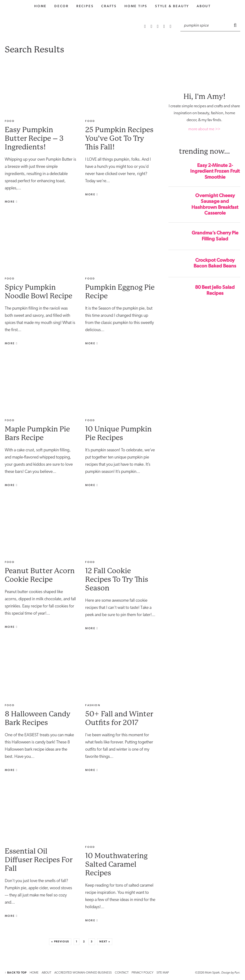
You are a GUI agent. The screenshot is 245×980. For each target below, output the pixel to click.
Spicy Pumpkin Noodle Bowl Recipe (39, 292)
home (40, 6)
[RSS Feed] (146, 26)
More (11, 202)
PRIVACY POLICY (142, 973)
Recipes (85, 6)
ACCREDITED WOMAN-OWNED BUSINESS (83, 973)
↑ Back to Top (16, 973)
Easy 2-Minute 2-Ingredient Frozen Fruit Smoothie (215, 171)
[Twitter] (170, 26)
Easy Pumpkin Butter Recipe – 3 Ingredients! (34, 138)
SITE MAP (163, 973)
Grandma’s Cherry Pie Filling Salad (215, 236)
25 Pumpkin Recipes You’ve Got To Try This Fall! (119, 138)
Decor (61, 6)
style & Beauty (172, 6)
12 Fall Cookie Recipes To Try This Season (117, 579)
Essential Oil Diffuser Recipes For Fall (39, 860)
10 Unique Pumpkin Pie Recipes (118, 433)
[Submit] (235, 25)
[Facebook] (165, 26)
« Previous (60, 942)
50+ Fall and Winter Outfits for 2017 (119, 718)
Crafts (109, 6)
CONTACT (122, 973)
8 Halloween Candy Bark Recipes (38, 718)
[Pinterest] (158, 26)
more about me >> (204, 129)
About (204, 6)
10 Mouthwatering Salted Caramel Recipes (116, 864)
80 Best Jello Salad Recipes (215, 290)
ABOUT (46, 973)
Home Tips (136, 6)
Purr (237, 972)
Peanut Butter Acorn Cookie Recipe (40, 575)
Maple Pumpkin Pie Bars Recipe (37, 433)
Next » (105, 942)
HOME (34, 973)
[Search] (206, 25)
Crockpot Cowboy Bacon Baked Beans (215, 263)
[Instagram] (152, 26)
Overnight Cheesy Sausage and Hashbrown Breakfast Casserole (215, 204)
